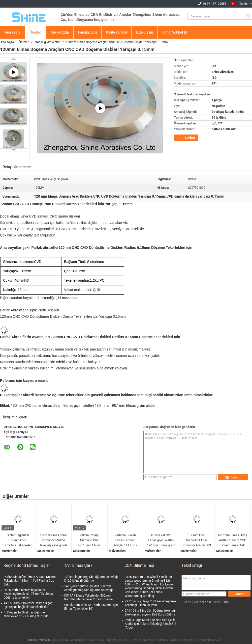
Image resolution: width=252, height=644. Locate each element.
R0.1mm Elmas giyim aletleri (134, 406)
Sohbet (187, 138)
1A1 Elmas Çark (78, 565)
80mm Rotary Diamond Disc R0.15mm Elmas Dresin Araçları (90, 541)
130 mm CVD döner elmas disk (35, 406)
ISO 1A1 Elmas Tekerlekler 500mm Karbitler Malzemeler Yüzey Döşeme (88, 597)
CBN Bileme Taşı (139, 565)
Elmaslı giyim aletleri (47, 42)
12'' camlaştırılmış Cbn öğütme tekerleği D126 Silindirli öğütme (91, 579)
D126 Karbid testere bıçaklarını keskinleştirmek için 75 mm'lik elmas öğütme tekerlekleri (28, 594)
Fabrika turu (87, 32)
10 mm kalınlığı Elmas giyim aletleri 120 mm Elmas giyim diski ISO (161, 541)
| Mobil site (220, 602)
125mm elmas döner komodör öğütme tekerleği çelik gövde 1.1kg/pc (54, 541)
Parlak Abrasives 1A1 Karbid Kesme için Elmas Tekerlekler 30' (91, 607)
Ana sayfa (13, 32)
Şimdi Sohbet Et (175, 32)
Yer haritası (202, 602)
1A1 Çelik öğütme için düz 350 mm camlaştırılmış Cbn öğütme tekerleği (88, 588)
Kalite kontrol (116, 32)
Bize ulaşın (145, 32)
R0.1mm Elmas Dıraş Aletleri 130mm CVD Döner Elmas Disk (233, 540)
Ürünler (35, 32)
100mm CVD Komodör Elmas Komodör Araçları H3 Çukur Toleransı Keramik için (197, 541)
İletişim (233, 477)
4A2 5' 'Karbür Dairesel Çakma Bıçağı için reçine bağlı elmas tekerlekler (28, 605)
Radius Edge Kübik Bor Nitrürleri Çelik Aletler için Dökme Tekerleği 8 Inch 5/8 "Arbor (151, 624)
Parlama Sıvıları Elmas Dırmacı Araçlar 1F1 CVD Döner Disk (125, 541)
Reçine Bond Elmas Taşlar (27, 565)
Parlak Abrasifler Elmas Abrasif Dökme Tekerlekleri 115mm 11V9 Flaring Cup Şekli (30, 581)
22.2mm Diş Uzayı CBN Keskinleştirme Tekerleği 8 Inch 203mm (151, 603)
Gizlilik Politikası (39, 640)
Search (249, 16)
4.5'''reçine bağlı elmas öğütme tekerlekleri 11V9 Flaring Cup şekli (26, 614)
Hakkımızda (60, 32)
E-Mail (186, 602)
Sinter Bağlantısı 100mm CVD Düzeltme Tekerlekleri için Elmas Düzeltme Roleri (18, 541)
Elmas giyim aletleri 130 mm (86, 406)
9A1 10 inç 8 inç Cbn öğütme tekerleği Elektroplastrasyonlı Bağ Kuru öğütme (150, 613)
